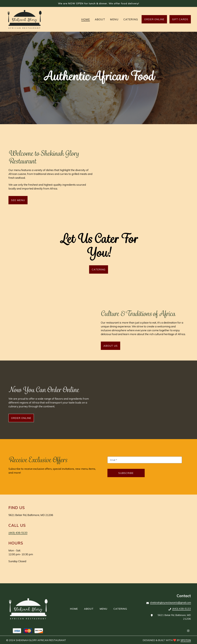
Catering (121, 609)
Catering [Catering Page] (131, 19)
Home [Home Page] (86, 19)
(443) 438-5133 (18, 533)
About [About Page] (100, 19)
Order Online (154, 19)
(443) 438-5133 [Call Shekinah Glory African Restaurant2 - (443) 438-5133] (182, 609)
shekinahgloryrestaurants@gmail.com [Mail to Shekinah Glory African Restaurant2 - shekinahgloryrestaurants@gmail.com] (171, 602)
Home (75, 609)
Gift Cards (180, 19)
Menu (104, 609)
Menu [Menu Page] (114, 19)
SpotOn (186, 640)
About (90, 609)
